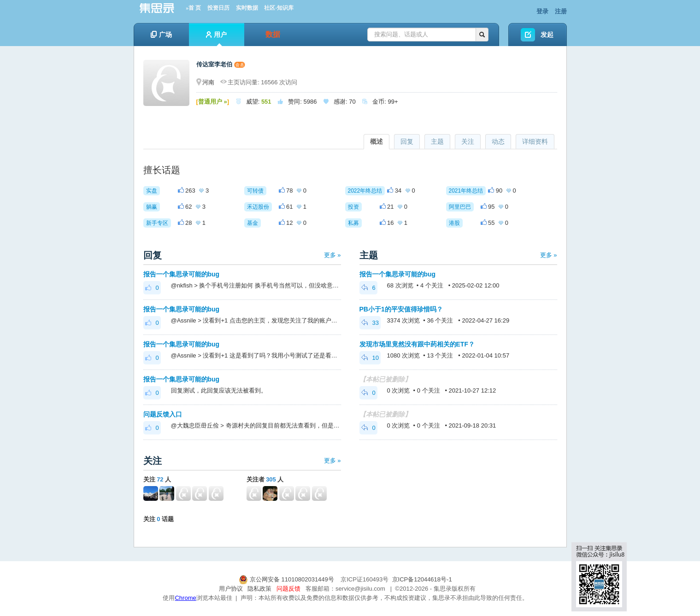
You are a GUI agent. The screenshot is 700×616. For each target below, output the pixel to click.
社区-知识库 (279, 8)
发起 (547, 35)
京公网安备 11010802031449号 (287, 579)
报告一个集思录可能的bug (182, 274)
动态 (498, 141)
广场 (161, 35)
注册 (561, 11)
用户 (216, 38)
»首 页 (193, 8)
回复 (407, 141)
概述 (376, 141)
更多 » (332, 255)
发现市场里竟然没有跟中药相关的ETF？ (417, 344)
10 (370, 358)
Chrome (185, 598)
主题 (437, 141)
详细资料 (535, 141)
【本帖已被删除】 (385, 379)
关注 (468, 141)
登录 (542, 11)
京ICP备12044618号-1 (422, 579)
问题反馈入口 (163, 414)
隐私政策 (259, 589)
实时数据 (247, 8)
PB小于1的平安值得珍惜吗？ (401, 309)
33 (370, 323)
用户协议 (231, 589)
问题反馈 (288, 589)
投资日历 (218, 8)
